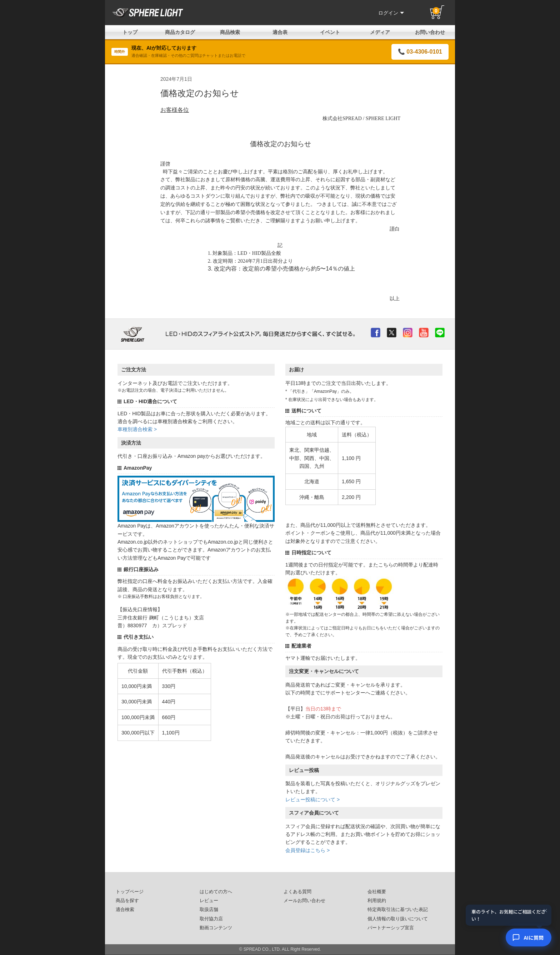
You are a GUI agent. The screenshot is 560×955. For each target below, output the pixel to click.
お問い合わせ (430, 32)
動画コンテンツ (216, 928)
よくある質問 (297, 892)
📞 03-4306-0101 (420, 52)
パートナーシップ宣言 (391, 928)
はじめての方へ (216, 892)
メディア (380, 32)
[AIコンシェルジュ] (529, 937)
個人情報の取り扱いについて (398, 919)
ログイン (391, 13)
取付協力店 (211, 919)
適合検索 (125, 910)
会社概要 (377, 892)
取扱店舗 (209, 910)
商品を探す (127, 901)
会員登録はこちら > (307, 850)
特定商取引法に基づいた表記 (398, 910)
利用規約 (377, 901)
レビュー (209, 901)
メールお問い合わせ (304, 901)
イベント (330, 32)
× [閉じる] (545, 911)
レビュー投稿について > (312, 800)
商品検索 (230, 32)
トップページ (130, 892)
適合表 (280, 32)
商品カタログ (180, 32)
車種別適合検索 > (137, 429)
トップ (130, 32)
